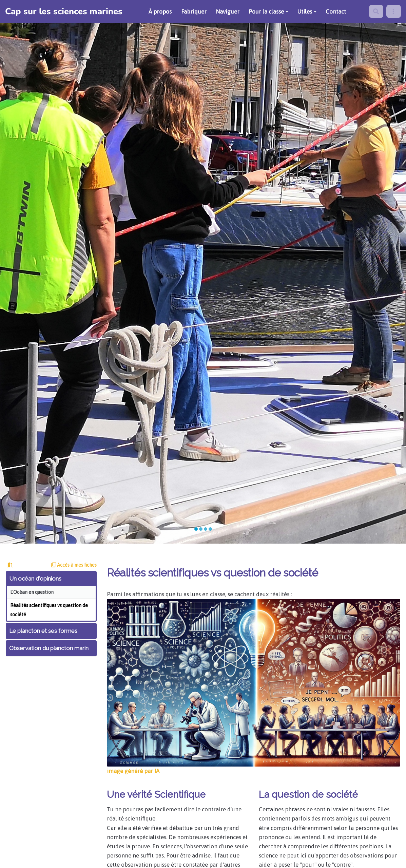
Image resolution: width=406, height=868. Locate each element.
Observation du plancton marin (49, 648)
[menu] (394, 11)
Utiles (307, 12)
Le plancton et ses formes (43, 631)
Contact (336, 12)
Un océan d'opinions (35, 579)
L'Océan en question (32, 592)
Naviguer (228, 12)
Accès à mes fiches (74, 565)
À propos (160, 12)
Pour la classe (268, 12)
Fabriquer (194, 12)
